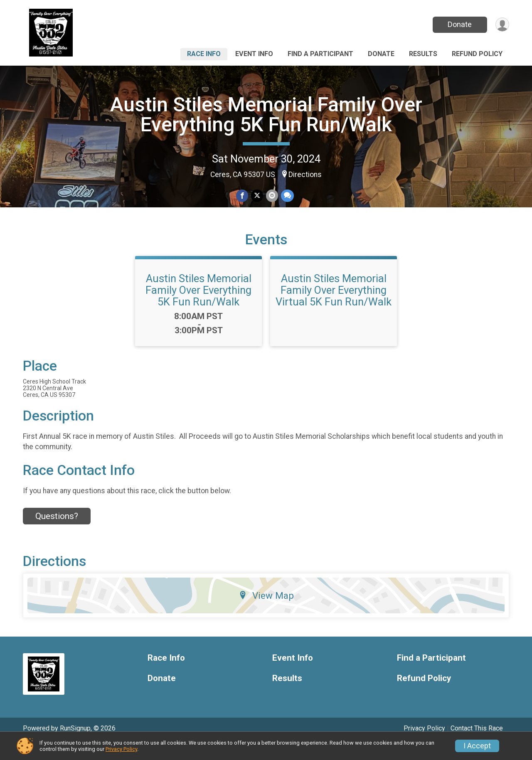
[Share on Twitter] (257, 196)
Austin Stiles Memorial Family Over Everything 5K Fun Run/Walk (266, 114)
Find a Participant (320, 54)
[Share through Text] (287, 196)
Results (423, 54)
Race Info (204, 54)
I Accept (477, 746)
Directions (305, 175)
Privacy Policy (121, 749)
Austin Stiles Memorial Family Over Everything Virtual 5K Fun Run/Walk (334, 306)
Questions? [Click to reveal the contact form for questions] (57, 532)
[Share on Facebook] (243, 196)
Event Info (254, 54)
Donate (458, 24)
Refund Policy (477, 54)
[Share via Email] (272, 196)
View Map (266, 612)
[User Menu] (501, 25)
